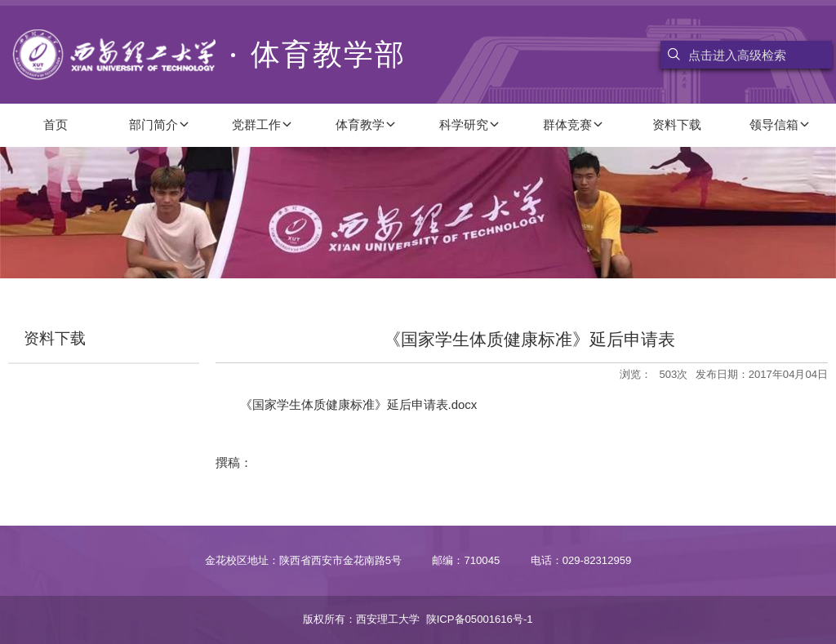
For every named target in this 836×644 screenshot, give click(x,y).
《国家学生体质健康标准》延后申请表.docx (359, 404)
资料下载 (677, 124)
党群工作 (262, 124)
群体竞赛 (574, 124)
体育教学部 (209, 55)
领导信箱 (780, 124)
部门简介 (160, 124)
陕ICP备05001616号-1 (480, 619)
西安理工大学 (388, 619)
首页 (56, 124)
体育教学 (366, 124)
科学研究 (470, 124)
